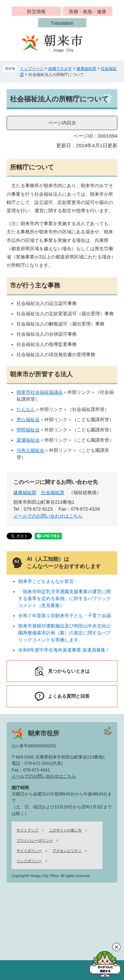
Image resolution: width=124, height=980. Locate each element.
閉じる (116, 947)
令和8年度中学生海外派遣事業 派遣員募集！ (64, 650)
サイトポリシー (29, 851)
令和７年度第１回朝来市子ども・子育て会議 (64, 616)
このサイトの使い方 (65, 830)
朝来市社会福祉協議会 (40, 392)
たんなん (26, 409)
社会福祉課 (53, 492)
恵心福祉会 (28, 420)
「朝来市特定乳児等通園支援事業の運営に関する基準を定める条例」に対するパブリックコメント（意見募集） (64, 598)
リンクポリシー (29, 861)
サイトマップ (27, 830)
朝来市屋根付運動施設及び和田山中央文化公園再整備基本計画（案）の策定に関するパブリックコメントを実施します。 (64, 633)
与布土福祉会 (30, 450)
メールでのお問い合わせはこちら (48, 516)
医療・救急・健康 (88, 12)
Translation (62, 23)
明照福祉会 (28, 430)
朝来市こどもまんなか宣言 (46, 581)
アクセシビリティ (67, 851)
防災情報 (36, 12)
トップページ (32, 69)
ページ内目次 (62, 123)
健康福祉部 (86, 69)
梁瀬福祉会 (28, 440)
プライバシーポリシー (35, 840)
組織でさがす (60, 69)
